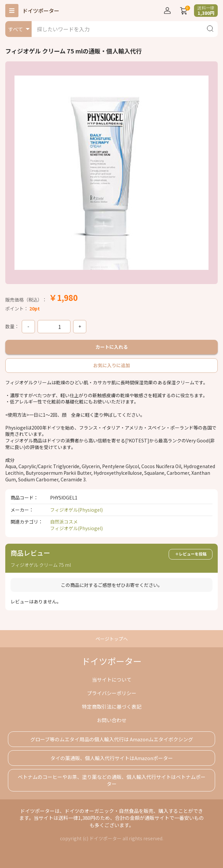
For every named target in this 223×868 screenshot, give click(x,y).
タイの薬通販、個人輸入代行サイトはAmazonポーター (112, 758)
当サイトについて (112, 679)
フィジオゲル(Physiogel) (76, 510)
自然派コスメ (64, 522)
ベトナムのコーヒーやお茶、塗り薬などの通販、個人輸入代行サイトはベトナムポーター (112, 780)
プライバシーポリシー (112, 693)
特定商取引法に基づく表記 (112, 707)
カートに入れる (112, 347)
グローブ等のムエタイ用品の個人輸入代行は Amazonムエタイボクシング (112, 739)
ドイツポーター (41, 11)
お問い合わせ (112, 720)
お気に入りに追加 (112, 365)
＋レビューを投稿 (191, 554)
